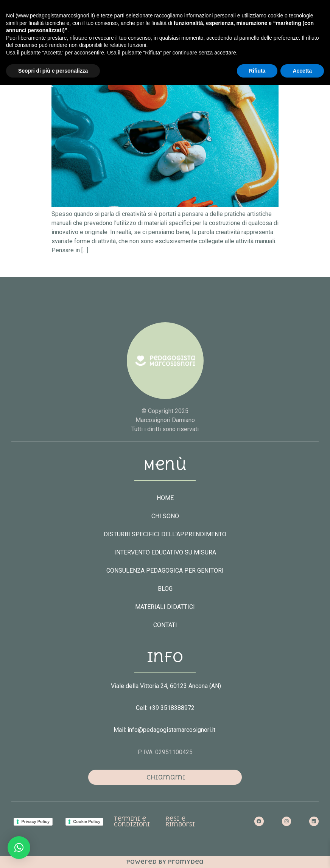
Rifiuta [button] (257, 853)
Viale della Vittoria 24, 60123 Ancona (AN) (166, 686)
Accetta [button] (302, 853)
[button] (233, 33)
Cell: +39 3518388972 (165, 708)
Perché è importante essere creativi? (144, 50)
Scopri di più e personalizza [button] (53, 853)
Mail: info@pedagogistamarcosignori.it (165, 730)
